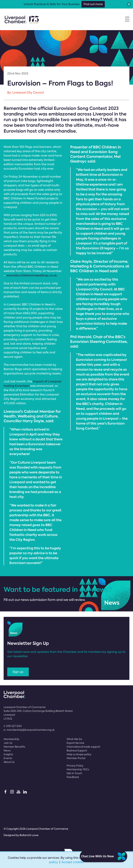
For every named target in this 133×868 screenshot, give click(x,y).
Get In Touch (74, 773)
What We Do (74, 739)
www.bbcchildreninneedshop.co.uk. (32, 275)
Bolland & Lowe (29, 835)
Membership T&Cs (78, 769)
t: (13, 726)
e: (29, 730)
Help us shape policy (79, 754)
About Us (9, 762)
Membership (11, 739)
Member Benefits (14, 747)
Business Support (77, 751)
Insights (8, 754)
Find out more (93, 4)
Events (8, 758)
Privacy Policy (75, 766)
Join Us (8, 743)
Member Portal (76, 758)
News (7, 751)
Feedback (73, 777)
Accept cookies (73, 862)
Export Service (75, 743)
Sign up (18, 672)
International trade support (83, 747)
